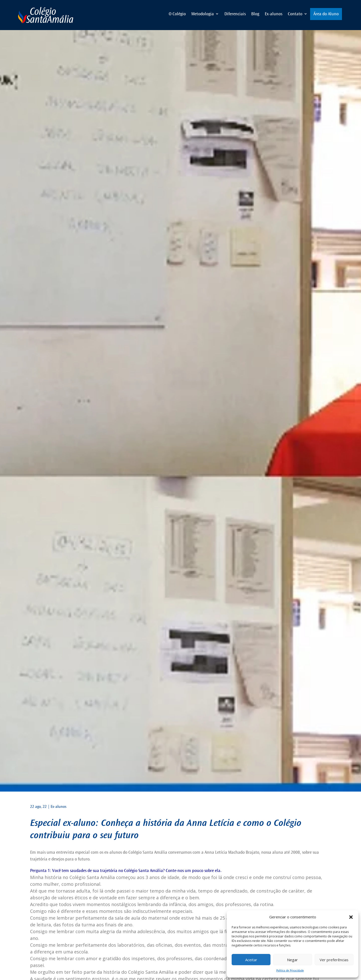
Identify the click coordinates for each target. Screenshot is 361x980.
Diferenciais (235, 14)
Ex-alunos (274, 14)
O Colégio (177, 14)
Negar (292, 960)
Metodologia (203, 14)
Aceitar (251, 960)
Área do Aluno (326, 14)
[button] (351, 917)
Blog (255, 14)
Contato (295, 14)
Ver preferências (334, 960)
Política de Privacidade (290, 970)
